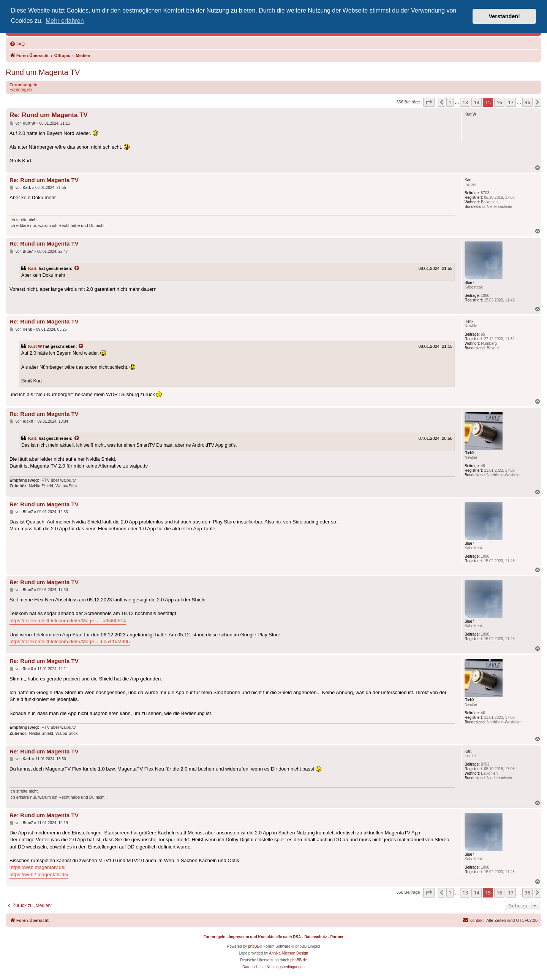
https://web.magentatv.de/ (38, 867)
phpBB (254, 946)
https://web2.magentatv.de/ (39, 875)
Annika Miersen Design (289, 953)
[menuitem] (17, 44)
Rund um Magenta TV (43, 72)
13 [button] (465, 102)
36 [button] (527, 102)
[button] (429, 102)
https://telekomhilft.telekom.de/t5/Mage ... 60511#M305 (70, 641)
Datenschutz (315, 937)
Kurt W (35, 346)
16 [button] (499, 102)
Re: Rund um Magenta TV (49, 115)
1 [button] (450, 102)
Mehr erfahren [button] (65, 21)
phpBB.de (299, 960)
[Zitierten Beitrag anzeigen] (77, 268)
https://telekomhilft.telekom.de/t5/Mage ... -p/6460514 (68, 621)
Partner (337, 937)
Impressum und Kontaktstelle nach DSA (265, 937)
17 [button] (511, 102)
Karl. (33, 268)
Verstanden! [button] (504, 16)
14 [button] (477, 102)
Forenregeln (21, 89)
